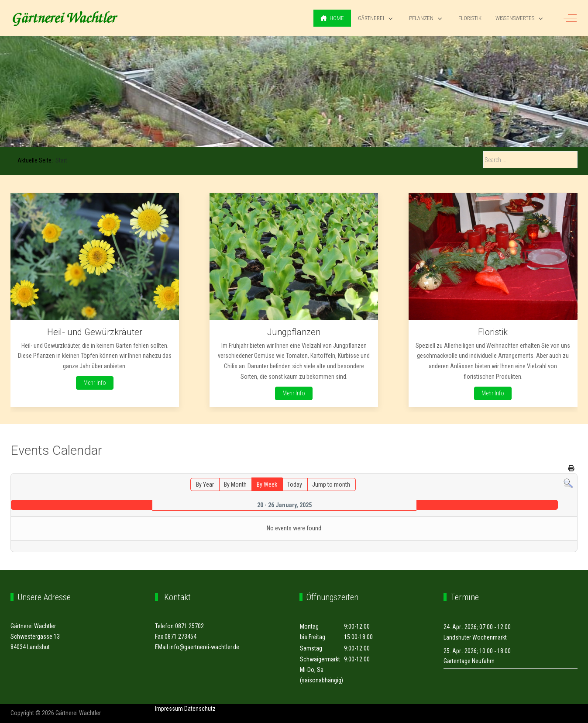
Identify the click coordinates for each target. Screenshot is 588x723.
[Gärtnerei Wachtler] (65, 18)
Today (295, 484)
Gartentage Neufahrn (469, 661)
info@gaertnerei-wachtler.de (204, 647)
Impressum (169, 709)
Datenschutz (200, 709)
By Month (235, 484)
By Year (205, 484)
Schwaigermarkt (320, 659)
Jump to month (331, 484)
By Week (267, 484)
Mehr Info (95, 383)
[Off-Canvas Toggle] (570, 18)
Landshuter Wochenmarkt (475, 637)
